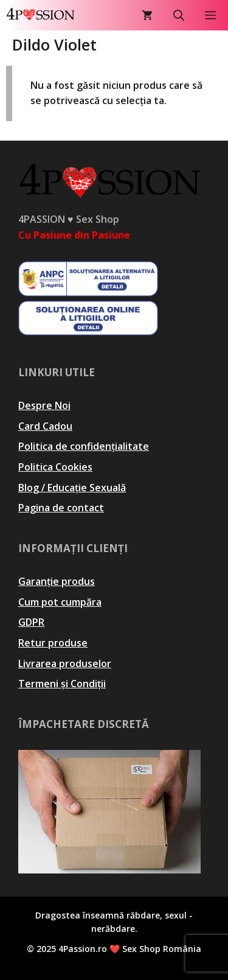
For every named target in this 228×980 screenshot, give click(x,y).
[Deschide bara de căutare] (179, 15)
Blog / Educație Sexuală (72, 488)
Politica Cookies (55, 467)
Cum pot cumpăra (60, 602)
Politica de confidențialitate (84, 446)
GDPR (31, 622)
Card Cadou (45, 426)
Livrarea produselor (65, 663)
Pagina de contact (61, 508)
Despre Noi (44, 405)
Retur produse (53, 643)
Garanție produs (57, 581)
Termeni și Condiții (62, 684)
